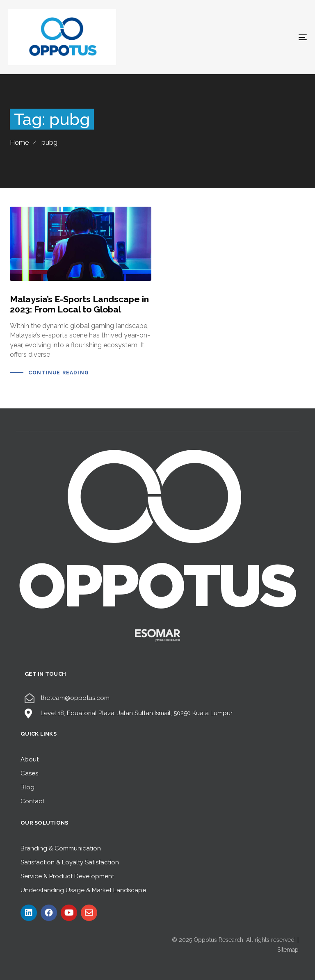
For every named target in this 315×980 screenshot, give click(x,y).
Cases (29, 773)
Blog (27, 787)
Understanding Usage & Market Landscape (83, 890)
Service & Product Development (67, 876)
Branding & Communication (61, 848)
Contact (32, 801)
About (30, 759)
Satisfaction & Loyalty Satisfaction (70, 862)
